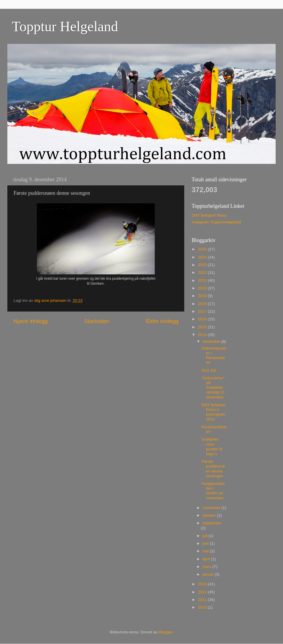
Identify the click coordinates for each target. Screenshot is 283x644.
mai (206, 551)
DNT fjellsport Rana (209, 215)
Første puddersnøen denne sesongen (213, 469)
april (207, 559)
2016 (203, 319)
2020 (203, 288)
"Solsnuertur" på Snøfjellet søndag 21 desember (213, 388)
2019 (203, 296)
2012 (203, 592)
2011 (203, 600)
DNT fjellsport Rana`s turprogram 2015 (214, 412)
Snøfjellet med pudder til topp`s (212, 447)
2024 (203, 257)
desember (212, 341)
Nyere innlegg (31, 321)
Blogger (165, 632)
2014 (203, 335)
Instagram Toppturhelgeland (216, 222)
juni (206, 543)
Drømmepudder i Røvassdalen (214, 355)
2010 (203, 607)
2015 (203, 327)
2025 (203, 249)
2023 (203, 265)
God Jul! (209, 370)
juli (205, 536)
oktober (210, 515)
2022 (203, 272)
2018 (203, 304)
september (212, 523)
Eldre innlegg (162, 321)
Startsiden (97, 321)
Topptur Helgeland (65, 26)
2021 (203, 280)
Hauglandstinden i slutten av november (213, 491)
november (212, 508)
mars (208, 567)
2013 (203, 584)
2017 (203, 311)
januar (209, 574)
